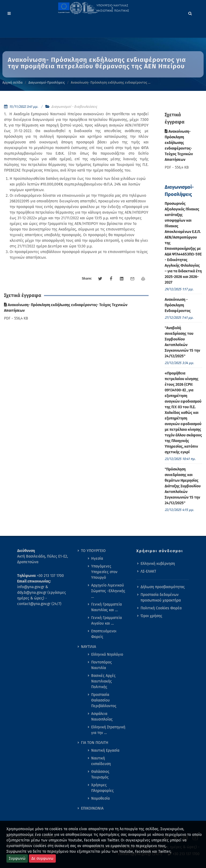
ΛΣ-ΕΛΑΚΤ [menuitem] (148, 571)
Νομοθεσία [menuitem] (100, 798)
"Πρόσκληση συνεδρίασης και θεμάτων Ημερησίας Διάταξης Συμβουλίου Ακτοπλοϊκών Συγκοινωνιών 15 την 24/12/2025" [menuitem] (183, 486)
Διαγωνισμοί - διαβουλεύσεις (74, 107)
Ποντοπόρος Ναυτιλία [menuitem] (102, 665)
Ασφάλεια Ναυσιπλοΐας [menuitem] (102, 717)
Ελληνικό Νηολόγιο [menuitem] (107, 654)
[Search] (190, 13)
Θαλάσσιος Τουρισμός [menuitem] (100, 774)
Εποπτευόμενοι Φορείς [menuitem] (104, 634)
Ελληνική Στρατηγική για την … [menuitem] (108, 730)
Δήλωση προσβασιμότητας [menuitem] (163, 587)
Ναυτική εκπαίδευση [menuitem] (101, 761)
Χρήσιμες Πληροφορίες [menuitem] (102, 788)
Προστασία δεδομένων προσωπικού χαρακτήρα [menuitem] (161, 598)
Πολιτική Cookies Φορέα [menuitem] (161, 608)
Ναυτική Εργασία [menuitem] (105, 750)
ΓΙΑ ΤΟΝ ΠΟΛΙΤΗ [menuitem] (95, 743)
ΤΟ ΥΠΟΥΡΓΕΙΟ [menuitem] (93, 551)
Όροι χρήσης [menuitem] (151, 616)
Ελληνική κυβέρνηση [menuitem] (158, 564)
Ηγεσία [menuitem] (97, 559)
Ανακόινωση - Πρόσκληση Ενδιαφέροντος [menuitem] (178, 305)
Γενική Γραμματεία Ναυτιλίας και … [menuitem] (106, 607)
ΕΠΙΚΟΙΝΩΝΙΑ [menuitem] (92, 808)
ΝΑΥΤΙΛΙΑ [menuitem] (89, 647)
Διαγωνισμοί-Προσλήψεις (47, 83)
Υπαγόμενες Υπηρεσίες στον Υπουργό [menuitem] (104, 572)
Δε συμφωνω (42, 858)
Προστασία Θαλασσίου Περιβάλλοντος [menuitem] (104, 700)
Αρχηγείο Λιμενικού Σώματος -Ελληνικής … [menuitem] (108, 591)
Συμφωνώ (17, 858)
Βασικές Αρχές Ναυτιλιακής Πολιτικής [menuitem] (103, 681)
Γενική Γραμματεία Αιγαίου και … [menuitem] (106, 621)
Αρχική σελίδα (12, 83)
